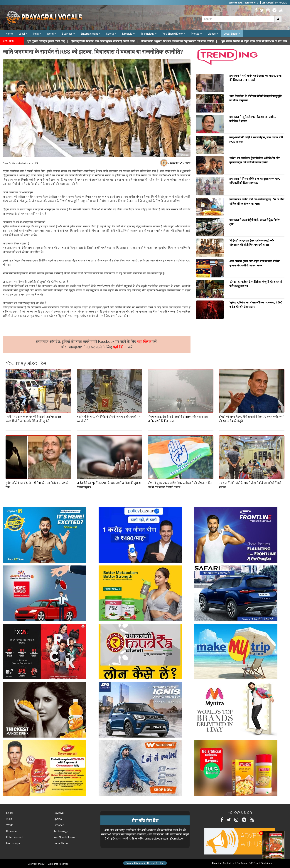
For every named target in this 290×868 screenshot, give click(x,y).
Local (23, 34)
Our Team (242, 863)
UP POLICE (281, 3)
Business (68, 34)
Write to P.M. (236, 3)
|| (112, 41)
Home (9, 34)
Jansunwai (267, 3)
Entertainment (91, 34)
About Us (216, 863)
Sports (111, 34)
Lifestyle (128, 34)
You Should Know (174, 34)
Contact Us (229, 863)
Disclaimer (266, 863)
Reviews (58, 813)
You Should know (64, 837)
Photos (196, 34)
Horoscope (13, 843)
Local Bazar (232, 34)
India (37, 34)
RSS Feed (254, 863)
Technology (149, 34)
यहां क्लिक (145, 342)
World (52, 34)
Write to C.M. (252, 3)
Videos (213, 34)
